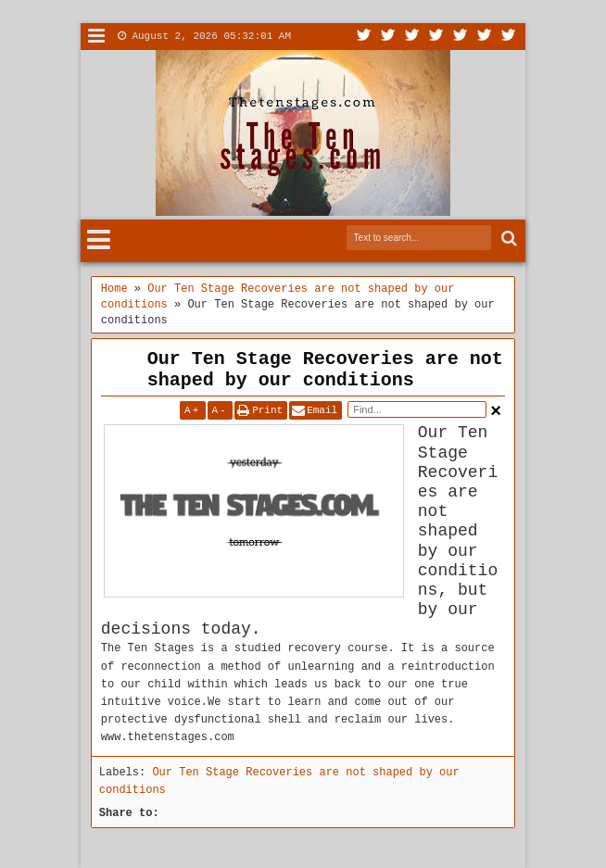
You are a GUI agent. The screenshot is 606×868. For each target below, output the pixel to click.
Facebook (388, 37)
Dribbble (485, 37)
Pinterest (509, 37)
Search (507, 239)
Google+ (412, 37)
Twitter (364, 37)
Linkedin (461, 37)
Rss (436, 37)
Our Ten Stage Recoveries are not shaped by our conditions (325, 370)
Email (322, 410)
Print (267, 410)
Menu (97, 37)
